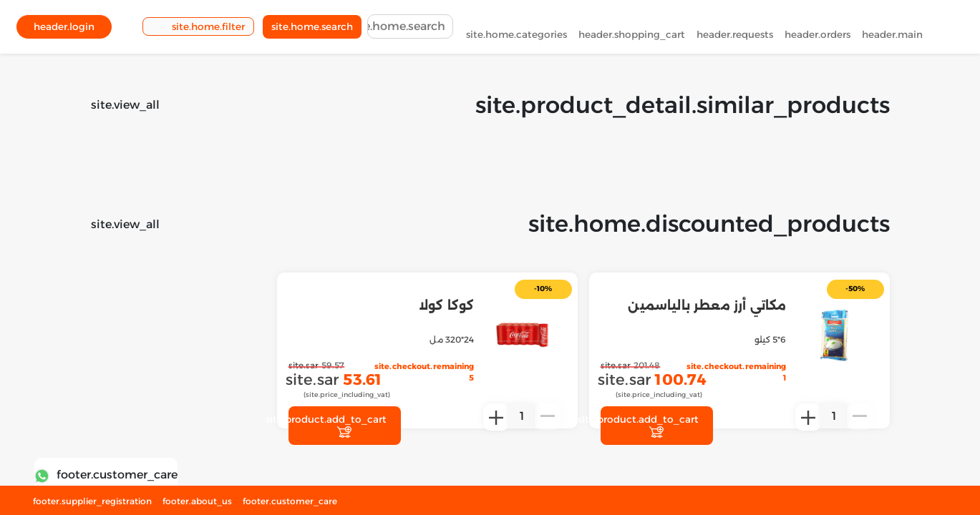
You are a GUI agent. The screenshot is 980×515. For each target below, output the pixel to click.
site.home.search (312, 29)
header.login (64, 29)
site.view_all (125, 105)
